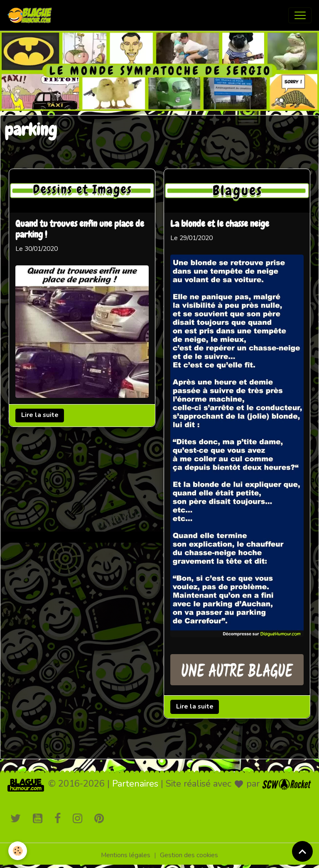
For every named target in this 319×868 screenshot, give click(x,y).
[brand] (32, 15)
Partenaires (135, 784)
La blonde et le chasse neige (220, 224)
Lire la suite (40, 415)
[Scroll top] (302, 851)
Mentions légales (126, 855)
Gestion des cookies (189, 855)
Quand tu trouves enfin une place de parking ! (80, 230)
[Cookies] (18, 851)
